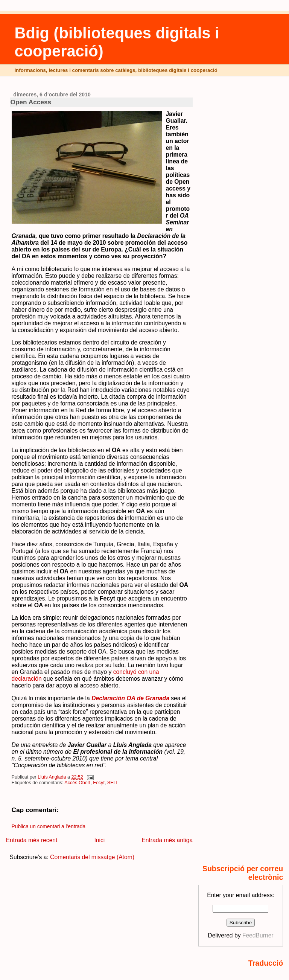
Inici (99, 840)
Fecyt (99, 783)
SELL (113, 783)
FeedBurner (258, 935)
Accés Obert (77, 783)
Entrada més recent (32, 840)
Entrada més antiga (167, 840)
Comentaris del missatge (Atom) (92, 857)
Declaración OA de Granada (130, 698)
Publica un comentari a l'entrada (49, 827)
